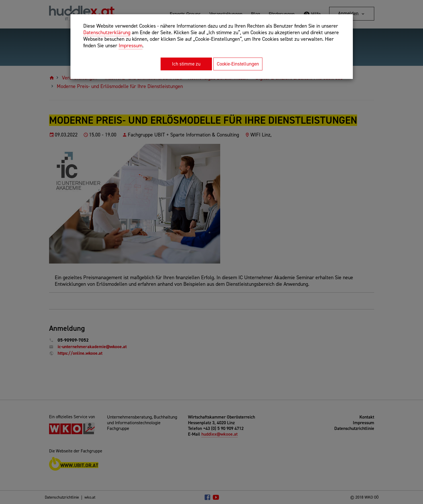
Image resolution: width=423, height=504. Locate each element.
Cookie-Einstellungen (238, 64)
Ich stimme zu (186, 64)
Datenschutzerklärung (107, 32)
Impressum (130, 46)
